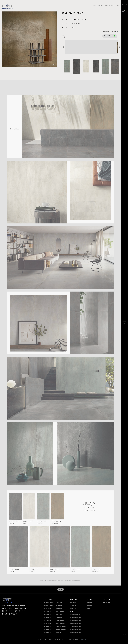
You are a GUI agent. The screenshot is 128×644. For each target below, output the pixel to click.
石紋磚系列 (47, 611)
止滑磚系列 (59, 617)
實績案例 (73, 605)
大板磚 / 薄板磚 (49, 605)
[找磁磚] (125, 4)
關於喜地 (73, 602)
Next (120, 47)
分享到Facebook (112, 36)
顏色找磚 (58, 632)
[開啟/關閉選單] (125, 322)
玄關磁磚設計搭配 (76, 627)
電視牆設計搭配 (75, 615)
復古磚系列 (59, 605)
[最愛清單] (125, 11)
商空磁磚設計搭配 (76, 633)
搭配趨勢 (89, 605)
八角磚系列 (47, 629)
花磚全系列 (59, 602)
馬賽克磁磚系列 (60, 623)
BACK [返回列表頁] (61, 589)
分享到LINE (114, 36)
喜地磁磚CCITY (7, 7)
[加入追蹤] (54, 64)
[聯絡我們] (125, 633)
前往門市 (73, 608)
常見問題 (89, 602)
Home (95, 5)
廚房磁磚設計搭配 (76, 624)
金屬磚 (118, 5)
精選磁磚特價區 (49, 602)
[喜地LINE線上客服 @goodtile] (115, 32)
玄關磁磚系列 (60, 620)
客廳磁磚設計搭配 (76, 618)
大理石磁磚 (47, 608)
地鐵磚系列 (47, 632)
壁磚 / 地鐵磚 (60, 611)
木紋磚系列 (47, 614)
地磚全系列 (59, 614)
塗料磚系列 (47, 617)
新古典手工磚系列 (61, 626)
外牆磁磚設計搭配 (76, 630)
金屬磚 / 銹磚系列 (109, 5)
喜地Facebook (104, 603)
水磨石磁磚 (47, 623)
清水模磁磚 (47, 620)
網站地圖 (83, 640)
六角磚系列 (47, 626)
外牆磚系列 (59, 608)
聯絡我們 (89, 608)
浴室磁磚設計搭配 (76, 621)
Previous (63, 47)
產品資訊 (101, 5)
